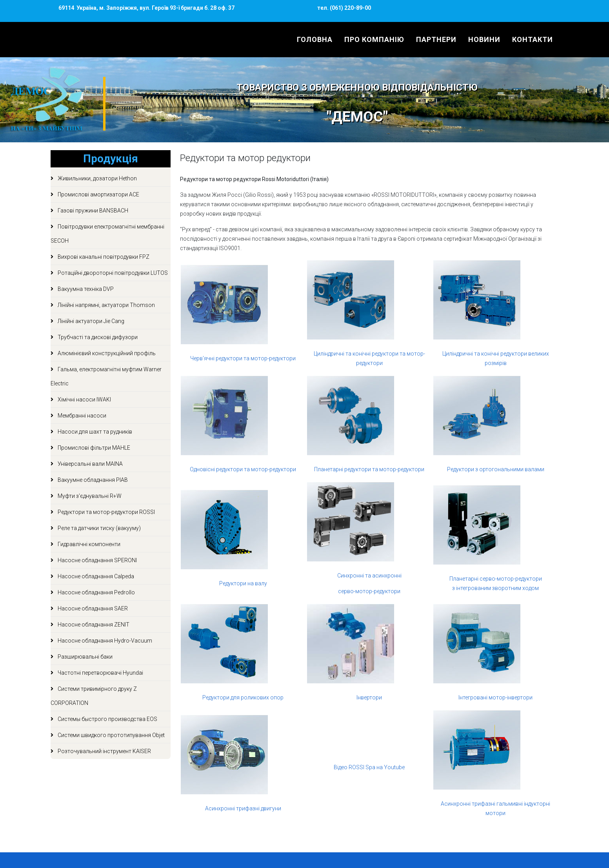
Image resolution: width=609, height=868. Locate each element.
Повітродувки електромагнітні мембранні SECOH (107, 234)
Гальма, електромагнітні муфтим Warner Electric (106, 376)
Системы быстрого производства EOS (107, 719)
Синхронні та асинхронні (369, 576)
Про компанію (374, 39)
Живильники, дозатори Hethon (97, 178)
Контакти (533, 39)
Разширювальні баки (85, 657)
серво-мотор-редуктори (369, 591)
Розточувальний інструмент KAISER (104, 751)
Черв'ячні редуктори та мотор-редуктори (243, 358)
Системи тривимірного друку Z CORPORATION (94, 696)
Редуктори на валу (243, 583)
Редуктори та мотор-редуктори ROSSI (106, 512)
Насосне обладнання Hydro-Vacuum (104, 641)
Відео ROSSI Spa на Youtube (369, 767)
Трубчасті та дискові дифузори (97, 337)
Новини (484, 39)
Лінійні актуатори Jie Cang (90, 321)
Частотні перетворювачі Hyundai (100, 673)
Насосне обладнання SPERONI (97, 560)
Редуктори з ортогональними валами (496, 469)
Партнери (436, 39)
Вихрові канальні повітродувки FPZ (103, 257)
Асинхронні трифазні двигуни (243, 808)
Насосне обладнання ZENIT (93, 625)
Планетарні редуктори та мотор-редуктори (369, 469)
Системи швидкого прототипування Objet (111, 735)
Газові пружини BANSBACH (92, 211)
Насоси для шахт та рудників (94, 432)
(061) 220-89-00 (350, 8)
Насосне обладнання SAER (92, 608)
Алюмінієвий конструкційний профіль (106, 353)
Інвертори (369, 697)
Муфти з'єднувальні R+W (89, 496)
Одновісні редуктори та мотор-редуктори (243, 469)
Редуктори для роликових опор (243, 697)
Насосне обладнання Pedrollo (96, 592)
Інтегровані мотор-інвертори (495, 697)
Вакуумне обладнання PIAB (92, 480)
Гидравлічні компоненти (88, 544)
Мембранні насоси (81, 416)
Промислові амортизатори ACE (98, 194)
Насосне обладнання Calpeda (95, 576)
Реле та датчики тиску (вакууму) (99, 528)
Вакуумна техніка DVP (85, 289)
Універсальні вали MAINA (90, 464)
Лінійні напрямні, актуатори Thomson (106, 305)
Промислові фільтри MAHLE (93, 448)
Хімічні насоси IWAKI (84, 399)
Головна (315, 39)
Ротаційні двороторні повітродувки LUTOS (112, 273)
